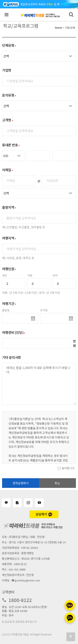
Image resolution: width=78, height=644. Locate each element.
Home (58, 28)
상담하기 (44, 514)
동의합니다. (68, 468)
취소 (57, 483)
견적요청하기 (21, 483)
